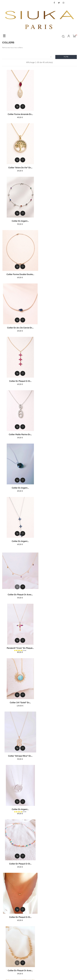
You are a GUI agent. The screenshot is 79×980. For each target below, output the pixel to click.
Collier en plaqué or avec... (59, 328)
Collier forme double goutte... (59, 168)
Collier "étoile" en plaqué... (20, 703)
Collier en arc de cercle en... (20, 221)
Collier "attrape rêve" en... (20, 435)
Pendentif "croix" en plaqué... (20, 381)
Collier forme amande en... (20, 114)
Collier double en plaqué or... (59, 812)
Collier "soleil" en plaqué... (20, 650)
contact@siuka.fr (39, 954)
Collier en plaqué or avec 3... (59, 596)
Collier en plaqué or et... (59, 221)
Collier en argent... (20, 168)
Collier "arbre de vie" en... (59, 114)
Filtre (66, 57)
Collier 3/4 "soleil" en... (59, 381)
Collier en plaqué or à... (59, 543)
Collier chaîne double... (59, 650)
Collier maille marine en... (20, 274)
